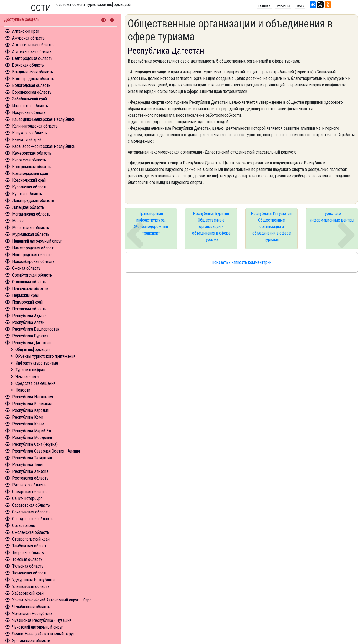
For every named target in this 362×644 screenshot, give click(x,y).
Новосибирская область (33, 261)
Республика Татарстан (32, 458)
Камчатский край (27, 140)
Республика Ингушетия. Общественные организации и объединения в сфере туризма (272, 227)
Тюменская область (30, 573)
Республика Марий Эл (32, 431)
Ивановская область (30, 106)
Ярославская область (31, 641)
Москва (19, 221)
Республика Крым (28, 424)
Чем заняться (27, 377)
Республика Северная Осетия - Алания (46, 451)
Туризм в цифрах (30, 370)
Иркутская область (29, 113)
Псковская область (29, 309)
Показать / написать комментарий (241, 262)
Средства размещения (35, 383)
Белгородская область (32, 58)
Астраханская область (32, 52)
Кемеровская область (32, 153)
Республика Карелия (30, 410)
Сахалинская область (31, 512)
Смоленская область (31, 532)
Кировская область (29, 160)
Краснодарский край (30, 173)
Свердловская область (32, 519)
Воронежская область (32, 92)
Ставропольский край (31, 539)
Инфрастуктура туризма (37, 363)
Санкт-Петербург (27, 498)
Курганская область (30, 187)
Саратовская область (31, 505)
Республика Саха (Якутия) (35, 444)
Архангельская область (33, 45)
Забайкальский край (29, 99)
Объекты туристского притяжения (45, 356)
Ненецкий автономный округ (37, 241)
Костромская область (32, 167)
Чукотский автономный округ (38, 627)
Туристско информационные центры (332, 217)
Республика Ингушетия (33, 397)
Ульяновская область (31, 586)
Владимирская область (33, 72)
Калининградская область (35, 126)
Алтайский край (26, 31)
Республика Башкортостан (36, 329)
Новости (23, 390)
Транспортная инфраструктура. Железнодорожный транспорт (151, 223)
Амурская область (28, 38)
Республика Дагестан (31, 343)
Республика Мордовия (32, 438)
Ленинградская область (33, 201)
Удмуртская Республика (33, 580)
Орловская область (29, 282)
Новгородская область (32, 255)
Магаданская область (31, 214)
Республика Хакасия (30, 471)
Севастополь (24, 526)
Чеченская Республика (32, 614)
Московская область (31, 228)
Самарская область (29, 492)
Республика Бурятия (30, 336)
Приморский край (27, 302)
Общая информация (32, 349)
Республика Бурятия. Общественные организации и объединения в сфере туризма (211, 227)
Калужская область (29, 133)
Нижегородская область (34, 248)
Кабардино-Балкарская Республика (43, 119)
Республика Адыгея (30, 316)
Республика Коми (28, 417)
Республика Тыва (27, 465)
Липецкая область (28, 207)
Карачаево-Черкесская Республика (43, 146)
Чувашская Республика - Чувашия (42, 620)
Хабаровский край (28, 593)
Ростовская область (30, 478)
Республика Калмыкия (32, 404)
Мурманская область (31, 234)
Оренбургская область (32, 275)
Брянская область (28, 65)
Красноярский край (29, 180)
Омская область (26, 268)
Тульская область (28, 566)
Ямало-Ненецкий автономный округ (43, 634)
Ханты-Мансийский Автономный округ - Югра (52, 600)
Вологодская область (31, 85)
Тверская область (28, 553)
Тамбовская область (30, 546)
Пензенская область (30, 289)
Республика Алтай (28, 322)
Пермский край (25, 295)
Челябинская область (31, 607)
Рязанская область (29, 485)
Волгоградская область (33, 79)
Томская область (27, 559)
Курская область (27, 194)
